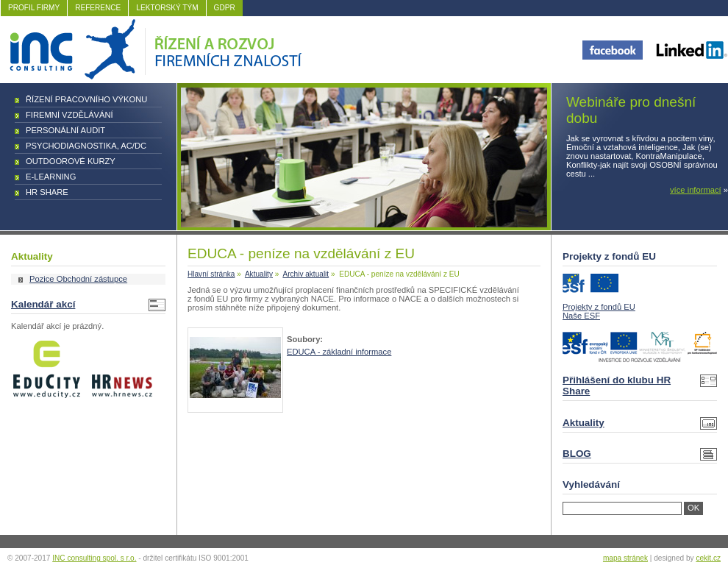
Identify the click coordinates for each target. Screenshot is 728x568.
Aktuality (259, 274)
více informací (696, 190)
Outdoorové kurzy (71, 161)
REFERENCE (98, 8)
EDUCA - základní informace (339, 352)
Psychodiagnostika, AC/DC (86, 146)
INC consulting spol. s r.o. (94, 558)
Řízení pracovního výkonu (86, 99)
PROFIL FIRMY (34, 8)
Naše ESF (581, 316)
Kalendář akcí (43, 304)
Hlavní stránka (211, 274)
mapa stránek (625, 558)
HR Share (47, 192)
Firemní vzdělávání (69, 115)
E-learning (51, 177)
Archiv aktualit (306, 274)
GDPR (225, 8)
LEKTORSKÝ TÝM (167, 8)
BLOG (577, 454)
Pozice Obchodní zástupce (78, 279)
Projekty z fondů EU (599, 307)
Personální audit (65, 130)
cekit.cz (708, 558)
